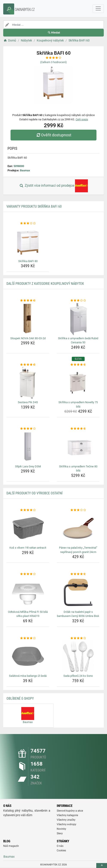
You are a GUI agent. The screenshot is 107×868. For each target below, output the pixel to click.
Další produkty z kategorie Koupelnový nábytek (45, 284)
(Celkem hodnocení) (53, 62)
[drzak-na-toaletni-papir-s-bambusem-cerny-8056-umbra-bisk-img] (78, 592)
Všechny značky (66, 820)
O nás (60, 846)
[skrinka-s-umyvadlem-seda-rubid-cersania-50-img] (78, 319)
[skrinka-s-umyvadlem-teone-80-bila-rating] (78, 429)
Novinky (61, 829)
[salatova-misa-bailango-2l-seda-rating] (28, 638)
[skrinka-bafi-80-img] (28, 242)
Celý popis (82, 119)
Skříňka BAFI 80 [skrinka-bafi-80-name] (28, 261)
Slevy (60, 833)
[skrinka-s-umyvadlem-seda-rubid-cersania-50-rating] (78, 301)
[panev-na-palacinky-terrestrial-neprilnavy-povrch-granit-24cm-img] (78, 528)
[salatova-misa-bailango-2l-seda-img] (28, 656)
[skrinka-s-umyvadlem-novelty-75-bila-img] (78, 383)
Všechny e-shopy (66, 824)
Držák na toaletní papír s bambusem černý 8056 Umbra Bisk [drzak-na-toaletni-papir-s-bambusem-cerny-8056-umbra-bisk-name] (78, 614)
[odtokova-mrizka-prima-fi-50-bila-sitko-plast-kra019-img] (28, 592)
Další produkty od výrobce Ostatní (34, 493)
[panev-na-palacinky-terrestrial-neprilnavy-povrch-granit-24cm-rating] (78, 510)
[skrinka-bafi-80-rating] (28, 223)
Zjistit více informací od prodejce (53, 186)
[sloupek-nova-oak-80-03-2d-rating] (28, 301)
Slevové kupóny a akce (70, 811)
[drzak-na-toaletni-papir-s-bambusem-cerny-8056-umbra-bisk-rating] (78, 574)
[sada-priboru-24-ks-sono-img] (78, 656)
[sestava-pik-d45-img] (28, 383)
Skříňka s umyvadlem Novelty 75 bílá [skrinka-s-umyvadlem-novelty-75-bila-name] (78, 404)
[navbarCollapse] (98, 9)
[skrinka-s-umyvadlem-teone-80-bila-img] (78, 447)
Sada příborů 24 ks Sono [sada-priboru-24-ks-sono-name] (78, 676)
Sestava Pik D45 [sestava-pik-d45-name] (28, 402)
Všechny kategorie (67, 815)
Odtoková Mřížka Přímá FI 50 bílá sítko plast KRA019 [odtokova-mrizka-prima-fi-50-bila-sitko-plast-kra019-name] (28, 614)
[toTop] (102, 866)
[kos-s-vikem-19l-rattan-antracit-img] (28, 528)
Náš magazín (11, 846)
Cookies (61, 850)
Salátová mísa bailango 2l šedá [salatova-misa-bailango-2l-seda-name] (28, 676)
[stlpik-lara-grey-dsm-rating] (28, 429)
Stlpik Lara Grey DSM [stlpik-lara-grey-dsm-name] (28, 466)
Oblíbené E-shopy (20, 698)
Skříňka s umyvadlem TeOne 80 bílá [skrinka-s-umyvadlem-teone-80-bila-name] (78, 469)
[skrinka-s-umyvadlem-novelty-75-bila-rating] (78, 365)
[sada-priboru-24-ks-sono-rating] (78, 638)
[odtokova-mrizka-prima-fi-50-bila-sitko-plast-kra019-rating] (28, 574)
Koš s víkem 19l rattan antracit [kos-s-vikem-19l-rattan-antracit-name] (28, 548)
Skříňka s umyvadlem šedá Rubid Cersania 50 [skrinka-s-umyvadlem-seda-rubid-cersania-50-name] (78, 340)
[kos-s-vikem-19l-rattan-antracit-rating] (28, 510)
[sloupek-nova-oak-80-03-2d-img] (28, 319)
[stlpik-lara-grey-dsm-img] (28, 447)
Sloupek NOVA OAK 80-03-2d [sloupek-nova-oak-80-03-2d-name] (28, 338)
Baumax (25, 170)
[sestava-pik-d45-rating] (28, 365)
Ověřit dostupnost (53, 135)
